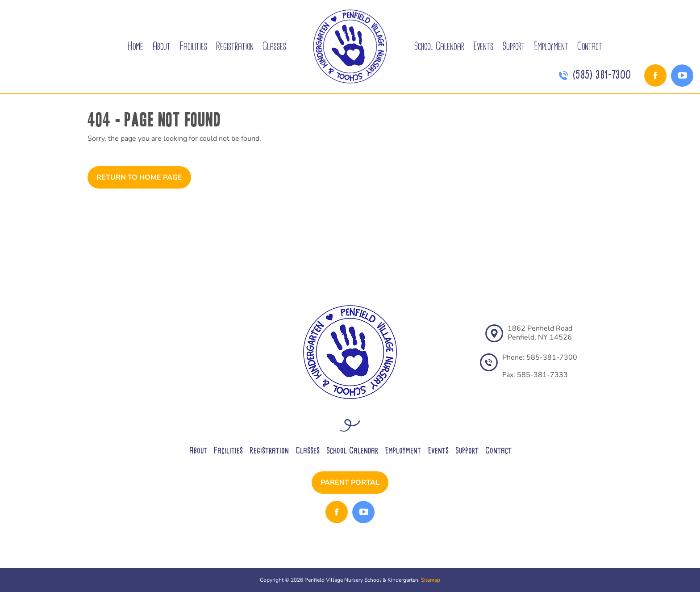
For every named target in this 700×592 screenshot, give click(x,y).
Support (514, 46)
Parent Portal (350, 483)
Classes (274, 46)
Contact (590, 46)
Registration (235, 46)
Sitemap (431, 580)
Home (135, 46)
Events (483, 46)
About (161, 46)
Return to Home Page (139, 177)
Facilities (193, 46)
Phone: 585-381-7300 (540, 357)
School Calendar (439, 46)
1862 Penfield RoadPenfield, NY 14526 (540, 333)
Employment (551, 46)
